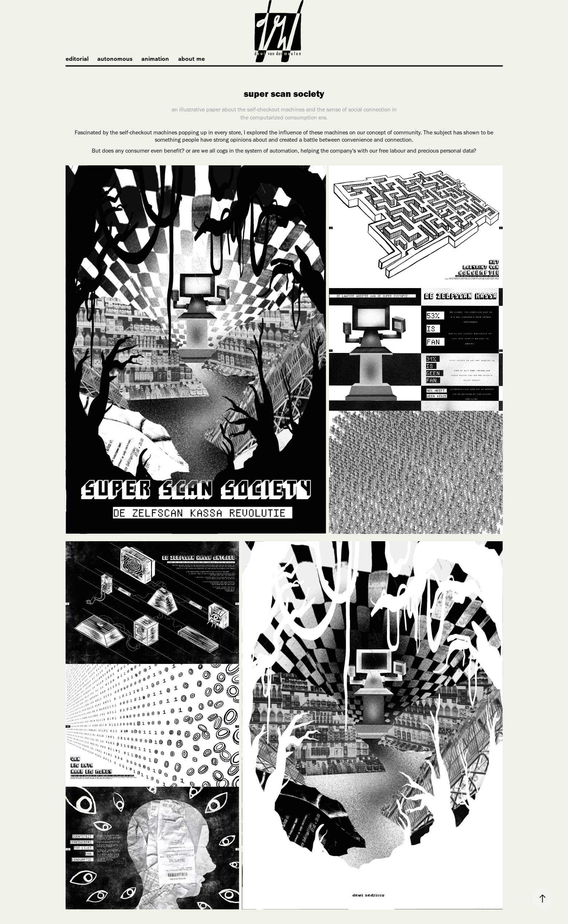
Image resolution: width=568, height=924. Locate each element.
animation (155, 59)
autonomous (115, 59)
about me (191, 59)
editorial (77, 59)
